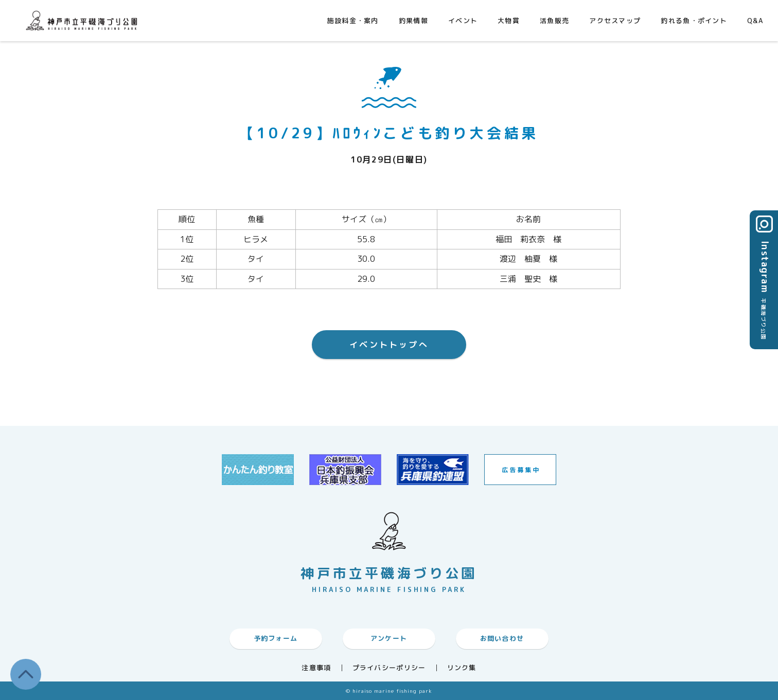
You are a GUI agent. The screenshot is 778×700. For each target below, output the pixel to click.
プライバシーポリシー (389, 668)
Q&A (755, 21)
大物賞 (509, 21)
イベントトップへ (389, 345)
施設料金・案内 (353, 21)
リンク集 (462, 668)
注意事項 (316, 668)
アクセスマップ (615, 21)
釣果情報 (413, 21)
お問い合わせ (502, 638)
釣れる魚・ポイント (694, 21)
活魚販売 (554, 21)
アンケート (389, 638)
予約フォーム (276, 638)
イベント (463, 21)
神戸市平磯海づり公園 (84, 20)
